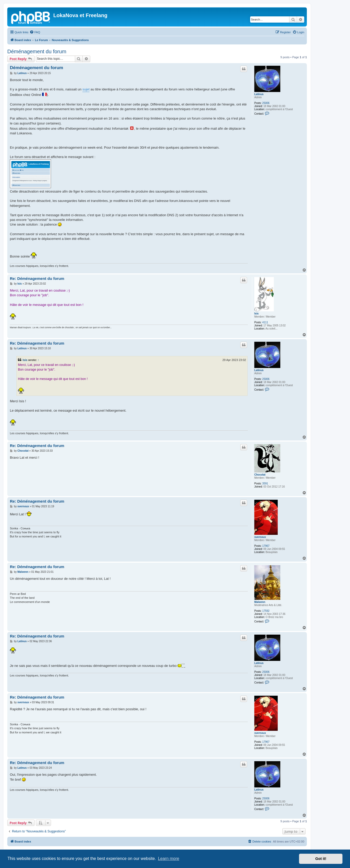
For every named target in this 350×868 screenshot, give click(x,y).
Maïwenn (260, 602)
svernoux (260, 537)
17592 (266, 611)
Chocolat (260, 475)
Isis (257, 314)
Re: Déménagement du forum (37, 278)
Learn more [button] (168, 859)
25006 (266, 103)
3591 (265, 484)
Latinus (259, 94)
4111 (265, 322)
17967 (266, 546)
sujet (86, 89)
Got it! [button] (321, 859)
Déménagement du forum (37, 51)
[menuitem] (35, 32)
